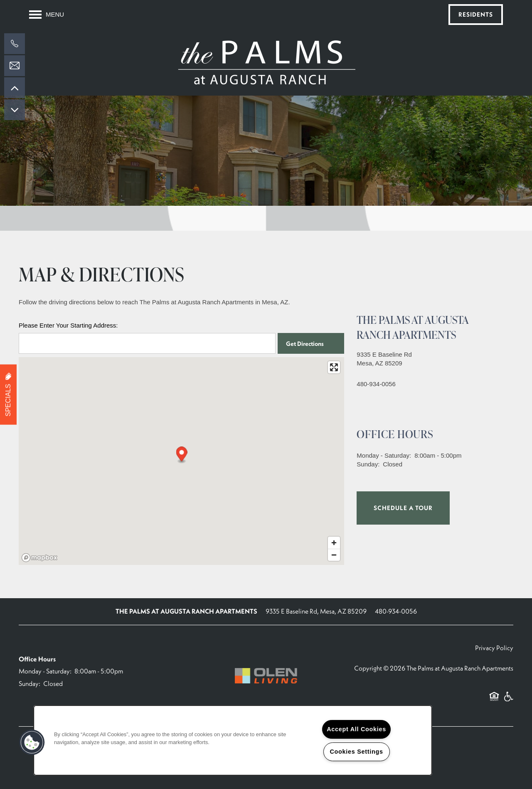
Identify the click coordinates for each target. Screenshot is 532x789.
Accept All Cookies (356, 729)
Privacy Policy (494, 648)
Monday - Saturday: (384, 455)
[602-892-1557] (15, 44)
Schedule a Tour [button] (403, 508)
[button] (476, 15)
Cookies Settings (356, 752)
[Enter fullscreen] (334, 367)
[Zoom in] (334, 543)
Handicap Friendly (508, 701)
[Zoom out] (334, 555)
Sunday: (368, 464)
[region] (233, 740)
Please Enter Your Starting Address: (68, 325)
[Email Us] (15, 66)
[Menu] (47, 15)
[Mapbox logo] (39, 558)
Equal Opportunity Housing (494, 701)
